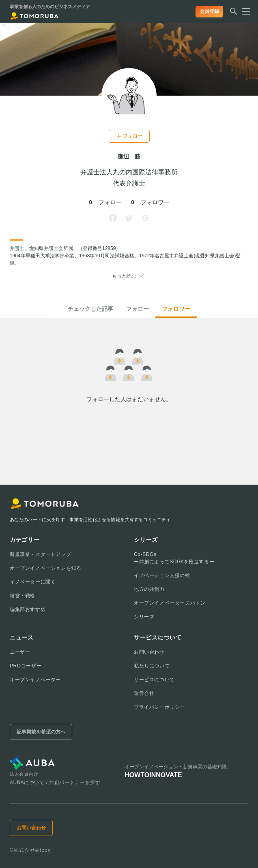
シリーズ (144, 617)
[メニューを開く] (243, 11)
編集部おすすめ (28, 609)
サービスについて (154, 680)
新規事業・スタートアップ (40, 554)
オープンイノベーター (35, 680)
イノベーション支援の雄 (162, 575)
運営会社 (144, 693)
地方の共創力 (149, 589)
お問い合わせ (149, 652)
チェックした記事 (90, 309)
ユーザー (20, 652)
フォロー (138, 309)
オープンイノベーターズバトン (170, 603)
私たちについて (152, 666)
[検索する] (234, 14)
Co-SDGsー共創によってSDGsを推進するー (174, 558)
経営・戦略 (23, 596)
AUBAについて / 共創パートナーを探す (55, 782)
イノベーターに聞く (33, 582)
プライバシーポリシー (159, 707)
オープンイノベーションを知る (45, 568)
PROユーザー (26, 666)
